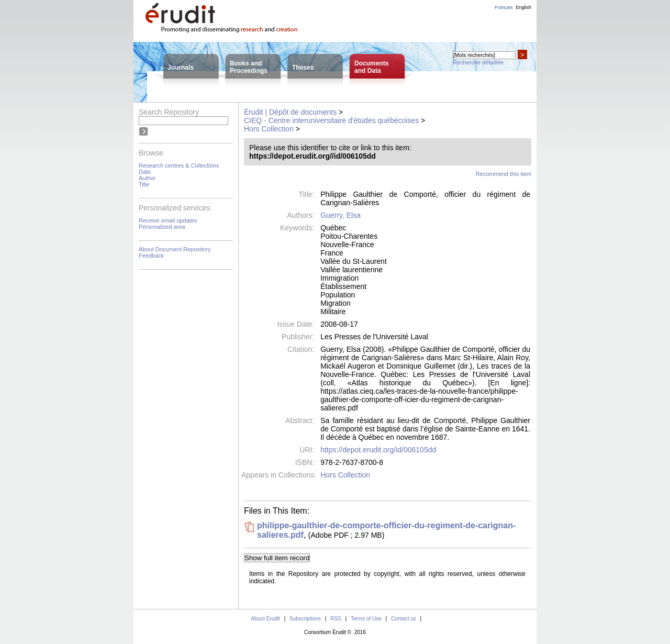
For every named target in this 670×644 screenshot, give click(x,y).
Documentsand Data (371, 67)
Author (147, 178)
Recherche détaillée (478, 62)
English (523, 7)
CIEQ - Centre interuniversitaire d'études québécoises (331, 120)
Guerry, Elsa (340, 215)
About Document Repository (175, 249)
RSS (336, 619)
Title (144, 184)
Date (145, 172)
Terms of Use (366, 619)
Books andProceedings (249, 67)
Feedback (151, 256)
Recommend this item (504, 174)
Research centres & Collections (179, 165)
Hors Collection (269, 129)
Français (504, 7)
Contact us (404, 619)
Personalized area (162, 227)
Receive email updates (168, 220)
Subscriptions (305, 619)
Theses (303, 68)
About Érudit (266, 619)
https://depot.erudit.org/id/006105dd (378, 450)
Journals (181, 68)
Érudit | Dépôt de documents (290, 112)
